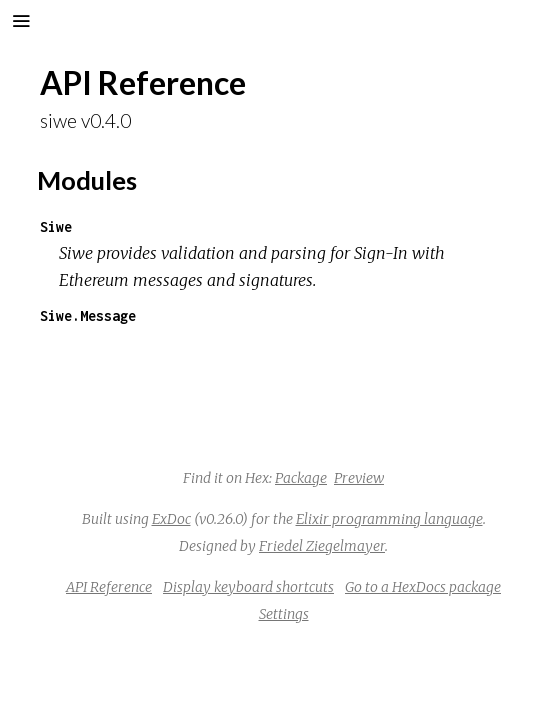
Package (301, 478)
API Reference (109, 587)
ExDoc (171, 519)
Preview (359, 478)
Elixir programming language (389, 519)
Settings (284, 614)
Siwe (56, 226)
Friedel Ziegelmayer (322, 546)
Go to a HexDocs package (423, 587)
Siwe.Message (88, 315)
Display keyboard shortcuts (248, 587)
